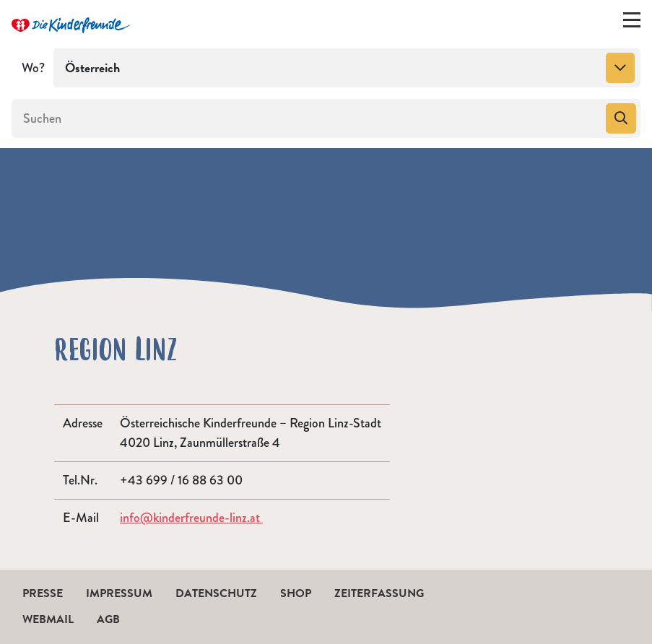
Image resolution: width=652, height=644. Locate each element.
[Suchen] (307, 118)
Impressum (119, 593)
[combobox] (347, 68)
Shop (296, 593)
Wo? (33, 68)
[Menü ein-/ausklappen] (632, 23)
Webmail (48, 619)
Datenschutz (216, 593)
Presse (43, 593)
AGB (108, 619)
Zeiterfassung (379, 593)
